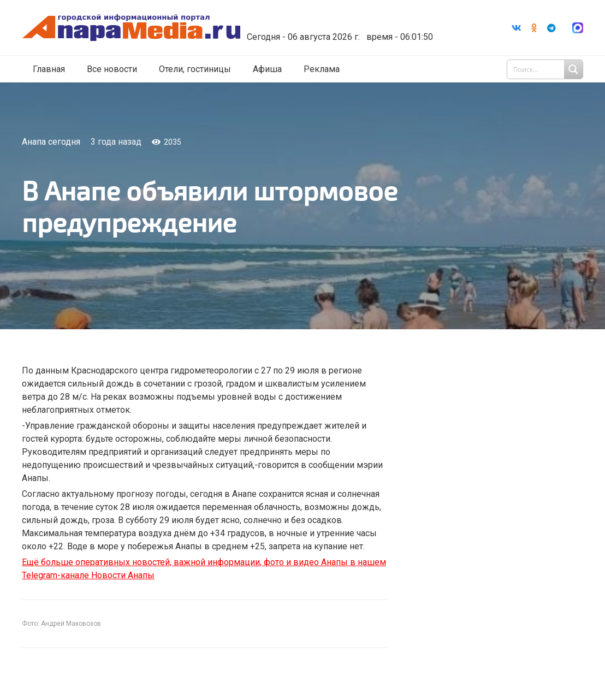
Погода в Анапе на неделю (349, 19)
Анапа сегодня (51, 142)
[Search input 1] (546, 70)
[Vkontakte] (517, 28)
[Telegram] (551, 28)
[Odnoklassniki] (534, 28)
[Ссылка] (144, 28)
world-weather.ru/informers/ (349, 29)
